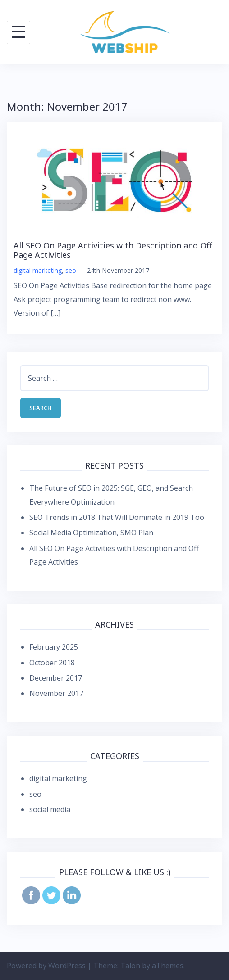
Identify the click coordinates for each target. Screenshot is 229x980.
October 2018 (52, 663)
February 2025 (54, 647)
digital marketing (38, 270)
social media (50, 809)
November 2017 (56, 693)
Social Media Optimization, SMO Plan (91, 533)
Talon (130, 966)
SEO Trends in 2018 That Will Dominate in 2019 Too (117, 517)
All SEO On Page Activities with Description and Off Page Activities (113, 250)
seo (71, 270)
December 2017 (56, 678)
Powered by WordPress (46, 966)
